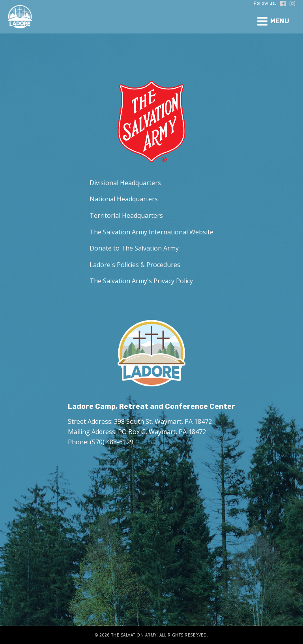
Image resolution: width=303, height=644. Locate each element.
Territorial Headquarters (126, 215)
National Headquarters (124, 199)
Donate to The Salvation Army (134, 248)
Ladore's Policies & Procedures (135, 265)
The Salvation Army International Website (151, 232)
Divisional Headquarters (125, 183)
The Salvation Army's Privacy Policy (141, 281)
